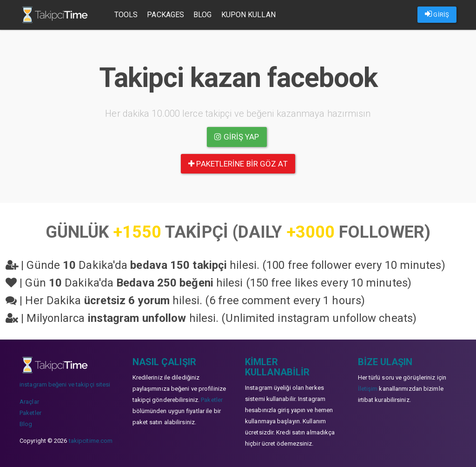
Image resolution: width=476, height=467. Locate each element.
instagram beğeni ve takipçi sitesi (65, 384)
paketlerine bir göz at (238, 164)
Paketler (30, 413)
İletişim (368, 389)
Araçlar (29, 402)
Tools (126, 15)
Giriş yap (237, 137)
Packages (166, 15)
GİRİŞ (437, 14)
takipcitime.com (91, 441)
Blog (202, 15)
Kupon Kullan (248, 15)
